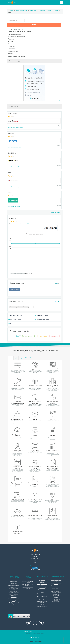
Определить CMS (42, 607)
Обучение (11, 46)
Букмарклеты (35, 559)
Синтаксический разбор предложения (56, 601)
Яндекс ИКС (42, 600)
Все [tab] (11, 358)
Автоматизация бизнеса (16, 37)
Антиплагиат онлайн (14, 586)
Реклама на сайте (35, 641)
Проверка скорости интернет (56, 581)
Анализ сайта (14, 582)
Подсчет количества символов (56, 586)
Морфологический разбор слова (14, 603)
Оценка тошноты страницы (14, 595)
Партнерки (33, 11)
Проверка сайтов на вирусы (28, 588)
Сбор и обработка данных (16, 56)
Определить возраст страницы (42, 588)
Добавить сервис (55, 212)
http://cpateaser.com (14, 207)
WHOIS (42, 605)
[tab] (16, 358)
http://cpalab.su (26, 224)
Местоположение (15, 319)
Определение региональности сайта (42, 591)
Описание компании (15, 315)
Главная (11, 11)
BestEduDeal (12, 153)
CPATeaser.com (13, 193)
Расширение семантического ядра (14, 588)
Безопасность (12, 51)
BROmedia (11, 173)
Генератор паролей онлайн (56, 584)
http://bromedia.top (13, 187)
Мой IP (56, 598)
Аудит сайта (14, 584)
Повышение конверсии (16, 44)
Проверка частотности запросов (42, 581)
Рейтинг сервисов (21, 11)
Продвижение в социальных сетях (19, 32)
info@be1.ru (35, 637)
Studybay (11, 133)
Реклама (10, 39)
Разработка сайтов (14, 34)
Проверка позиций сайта (42, 585)
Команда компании (15, 324)
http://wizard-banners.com (16, 127)
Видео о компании (42, 315)
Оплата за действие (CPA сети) (49, 11)
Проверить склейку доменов (42, 602)
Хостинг (10, 41)
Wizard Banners (13, 113)
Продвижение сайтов (15, 29)
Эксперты (35, 557)
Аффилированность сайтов (28, 582)
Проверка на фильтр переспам (28, 585)
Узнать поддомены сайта (42, 597)
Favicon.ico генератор (56, 595)
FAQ (35, 561)
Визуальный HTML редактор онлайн (56, 592)
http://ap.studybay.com (14, 147)
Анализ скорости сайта (14, 601)
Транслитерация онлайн (56, 589)
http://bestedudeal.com (15, 167)
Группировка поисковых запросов (14, 592)
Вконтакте (15, 289)
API (35, 563)
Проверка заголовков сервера (14, 598)
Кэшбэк (10, 54)
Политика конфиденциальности (35, 634)
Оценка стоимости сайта (42, 594)
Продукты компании (42, 319)
